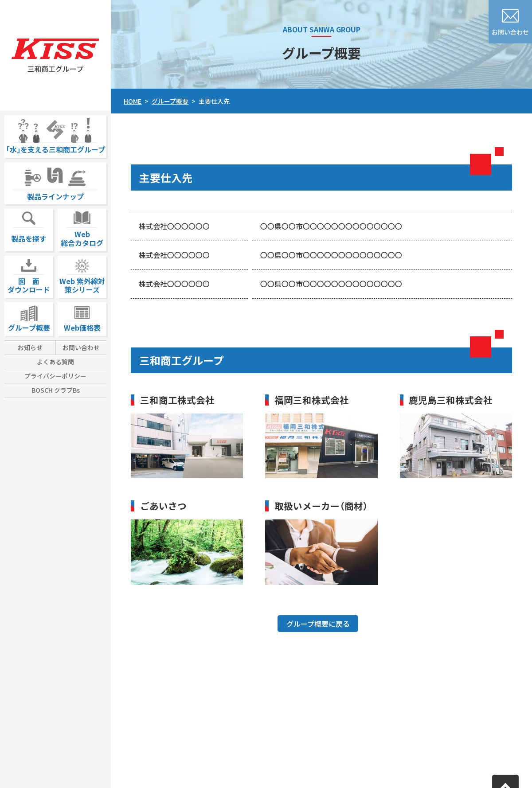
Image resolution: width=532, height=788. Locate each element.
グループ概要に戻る (318, 624)
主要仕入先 (214, 101)
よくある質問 (55, 362)
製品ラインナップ (55, 182)
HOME (133, 101)
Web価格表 (82, 318)
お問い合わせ (81, 347)
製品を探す (29, 226)
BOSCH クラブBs (56, 390)
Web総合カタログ (82, 228)
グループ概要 (29, 318)
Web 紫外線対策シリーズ (82, 275)
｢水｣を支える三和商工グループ (56, 135)
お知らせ (30, 347)
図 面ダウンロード (29, 275)
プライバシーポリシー (55, 376)
